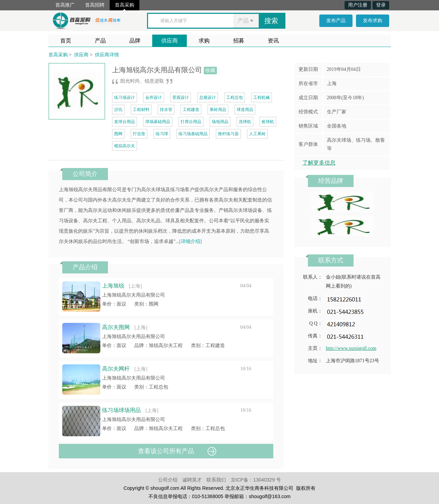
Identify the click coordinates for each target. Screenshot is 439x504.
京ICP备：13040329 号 (256, 480)
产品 (100, 41)
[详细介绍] (190, 241)
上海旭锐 (113, 286)
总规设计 (208, 97)
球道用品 (245, 110)
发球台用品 (125, 122)
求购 (204, 41)
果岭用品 (218, 110)
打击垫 (139, 134)
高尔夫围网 (116, 327)
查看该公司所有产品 (166, 451)
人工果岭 (257, 134)
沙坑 (118, 110)
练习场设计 (125, 97)
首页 (66, 41)
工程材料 (141, 110)
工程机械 (262, 97)
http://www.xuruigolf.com (351, 348)
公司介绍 (168, 480)
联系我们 (216, 480)
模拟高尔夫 (125, 146)
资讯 (273, 41)
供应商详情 (107, 55)
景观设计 (181, 97)
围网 (118, 134)
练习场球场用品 (121, 410)
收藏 (210, 70)
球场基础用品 (158, 122)
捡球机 (268, 122)
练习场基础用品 (193, 134)
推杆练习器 (228, 134)
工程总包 (235, 97)
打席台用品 (191, 122)
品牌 (135, 41)
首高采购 (125, 5)
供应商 (170, 41)
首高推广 (65, 5)
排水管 (166, 110)
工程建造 (191, 110)
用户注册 (358, 5)
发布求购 (373, 21)
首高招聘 (95, 5)
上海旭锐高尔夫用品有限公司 (134, 295)
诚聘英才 (192, 480)
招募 (239, 41)
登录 (381, 5)
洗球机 (245, 122)
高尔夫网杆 (116, 369)
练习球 (162, 134)
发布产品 (336, 21)
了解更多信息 (319, 163)
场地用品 (220, 122)
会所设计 (154, 97)
